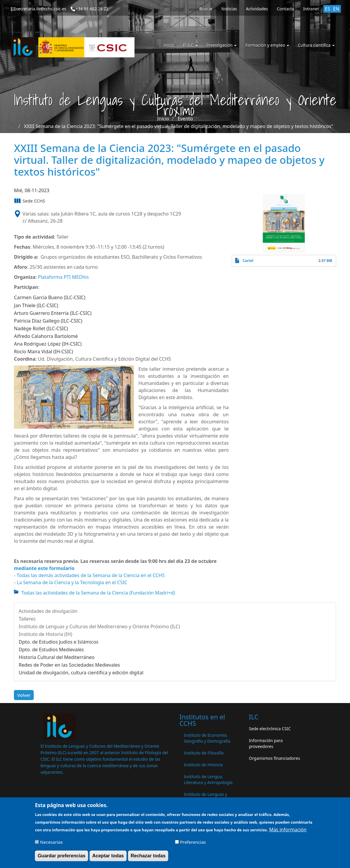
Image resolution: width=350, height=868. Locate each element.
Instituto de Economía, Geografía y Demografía (207, 738)
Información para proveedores (266, 743)
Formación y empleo (267, 45)
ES (328, 9)
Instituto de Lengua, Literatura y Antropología (208, 779)
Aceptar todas (108, 858)
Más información (288, 832)
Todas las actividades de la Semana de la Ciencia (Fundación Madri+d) (98, 593)
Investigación (222, 45)
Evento (185, 119)
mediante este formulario (44, 568)
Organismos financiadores (274, 758)
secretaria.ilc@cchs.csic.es (41, 9)
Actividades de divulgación (48, 611)
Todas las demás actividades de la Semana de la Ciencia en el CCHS (91, 575)
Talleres (27, 619)
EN (336, 9)
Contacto (285, 9)
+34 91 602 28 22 (92, 9)
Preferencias (193, 844)
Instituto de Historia (203, 765)
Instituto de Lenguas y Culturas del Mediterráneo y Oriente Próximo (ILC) (99, 626)
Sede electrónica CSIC (270, 729)
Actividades (257, 9)
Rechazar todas (148, 858)
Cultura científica (316, 45)
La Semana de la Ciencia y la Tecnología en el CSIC (72, 582)
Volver (24, 695)
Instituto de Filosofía (204, 753)
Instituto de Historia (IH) (45, 634)
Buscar (206, 9)
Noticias (229, 9)
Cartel (248, 261)
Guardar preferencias (61, 858)
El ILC (191, 45)
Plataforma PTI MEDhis (63, 277)
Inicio (169, 45)
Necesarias (52, 844)
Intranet (311, 9)
